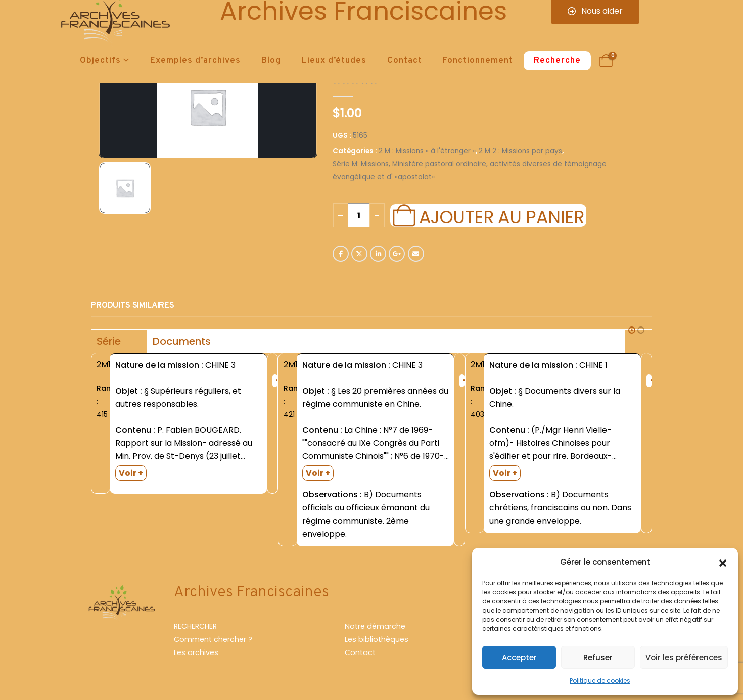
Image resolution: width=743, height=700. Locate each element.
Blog (271, 61)
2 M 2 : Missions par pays (520, 151)
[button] (723, 562)
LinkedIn (378, 254)
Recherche (557, 61)
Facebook (341, 254)
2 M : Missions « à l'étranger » (427, 151)
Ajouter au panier (501, 216)
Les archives (196, 652)
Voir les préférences (684, 657)
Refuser (598, 657)
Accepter (519, 657)
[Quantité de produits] (359, 215)
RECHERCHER (195, 626)
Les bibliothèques (377, 639)
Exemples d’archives (195, 61)
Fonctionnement (478, 61)
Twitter (359, 254)
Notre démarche (375, 626)
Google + (397, 254)
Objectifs (100, 61)
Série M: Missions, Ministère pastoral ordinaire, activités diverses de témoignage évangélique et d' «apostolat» (470, 171)
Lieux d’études (334, 61)
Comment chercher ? (213, 639)
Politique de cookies (600, 681)
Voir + (131, 473)
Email (416, 254)
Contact (405, 61)
